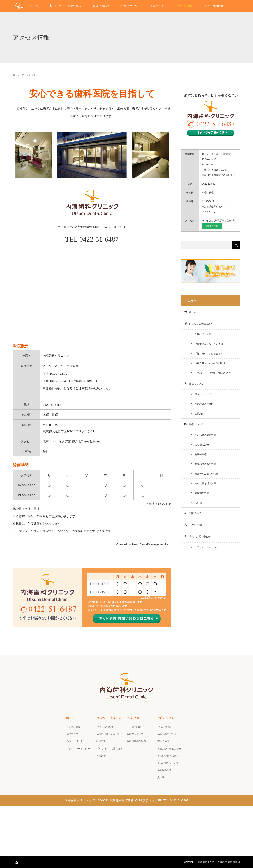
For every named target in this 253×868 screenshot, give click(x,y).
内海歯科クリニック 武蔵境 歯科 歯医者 (219, 862)
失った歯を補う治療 (203, 483)
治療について (130, 6)
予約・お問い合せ (76, 741)
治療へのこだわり (167, 734)
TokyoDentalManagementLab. (151, 544)
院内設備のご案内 (202, 404)
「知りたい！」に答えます (207, 354)
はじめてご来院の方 (109, 718)
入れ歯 (196, 503)
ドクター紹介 (134, 727)
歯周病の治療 (199, 493)
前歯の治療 (198, 454)
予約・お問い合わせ (197, 537)
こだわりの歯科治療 (203, 435)
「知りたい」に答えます (110, 749)
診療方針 (101, 741)
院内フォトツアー (202, 394)
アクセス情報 (184, 6)
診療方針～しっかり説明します (209, 363)
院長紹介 (197, 414)
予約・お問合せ (214, 6)
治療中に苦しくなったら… (111, 734)
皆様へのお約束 (201, 334)
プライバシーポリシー (204, 547)
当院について (101, 6)
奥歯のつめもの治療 (203, 464)
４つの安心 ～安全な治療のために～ (212, 373)
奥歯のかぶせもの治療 (204, 474)
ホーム (34, 6)
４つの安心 (102, 756)
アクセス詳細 (212, 226)
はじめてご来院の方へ (65, 6)
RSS (16, 861)
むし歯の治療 (199, 445)
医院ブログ (157, 6)
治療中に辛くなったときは (207, 344)
